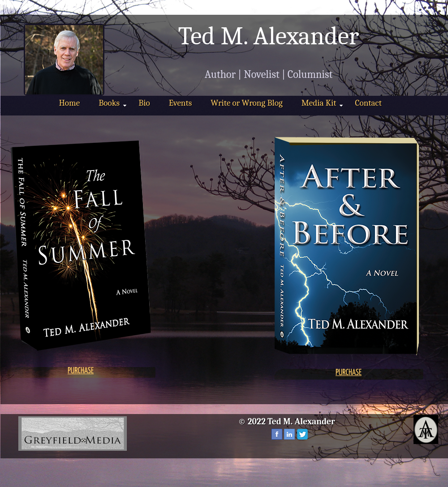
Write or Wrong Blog (246, 103)
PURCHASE (81, 371)
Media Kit (322, 103)
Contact (368, 103)
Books (112, 103)
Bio (144, 103)
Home (70, 103)
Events (181, 103)
